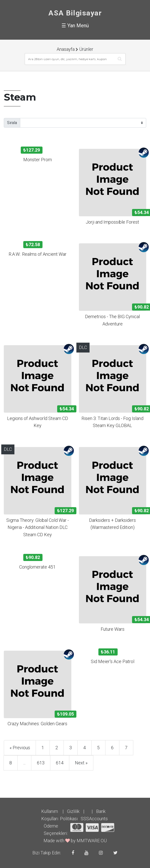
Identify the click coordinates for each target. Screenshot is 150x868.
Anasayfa (66, 49)
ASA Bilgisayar (75, 13)
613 (41, 763)
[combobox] (75, 59)
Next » (81, 763)
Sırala (12, 123)
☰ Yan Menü (75, 26)
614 (60, 763)
